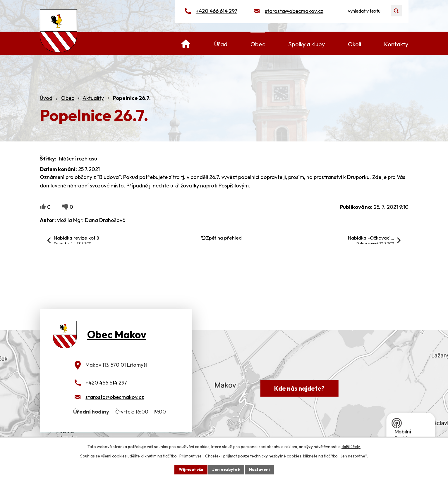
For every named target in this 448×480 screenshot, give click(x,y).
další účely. (351, 447)
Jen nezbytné (226, 469)
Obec (68, 98)
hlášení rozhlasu (78, 159)
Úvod (46, 98)
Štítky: (48, 159)
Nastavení (259, 469)
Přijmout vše (191, 469)
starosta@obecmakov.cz (294, 11)
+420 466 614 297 (217, 11)
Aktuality (93, 98)
